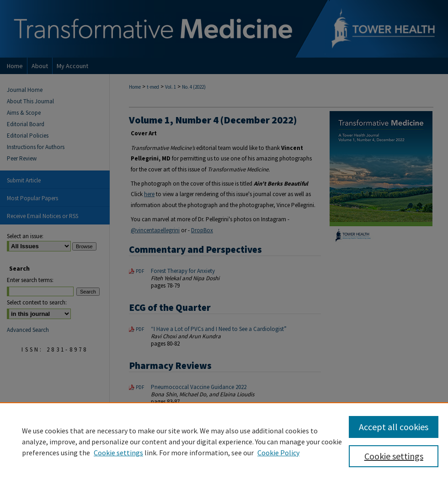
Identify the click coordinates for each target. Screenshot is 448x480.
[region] (224, 441)
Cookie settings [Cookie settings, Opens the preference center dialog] (394, 456)
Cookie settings (118, 453)
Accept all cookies (394, 427)
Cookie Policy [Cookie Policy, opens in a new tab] (278, 453)
